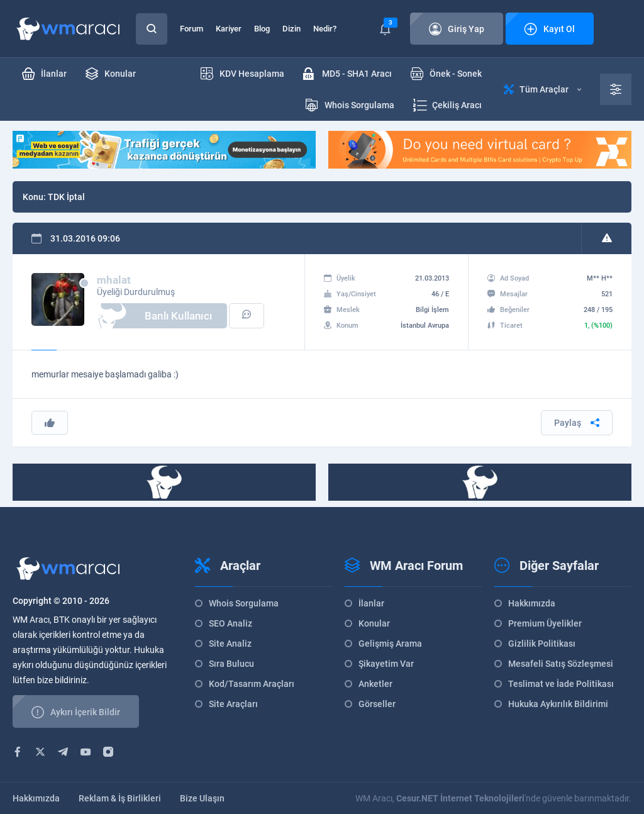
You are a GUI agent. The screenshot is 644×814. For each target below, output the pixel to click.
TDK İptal (66, 197)
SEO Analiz (230, 623)
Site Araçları (233, 704)
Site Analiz (230, 644)
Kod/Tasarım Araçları (252, 684)
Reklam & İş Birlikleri (120, 798)
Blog (262, 29)
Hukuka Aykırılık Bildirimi (558, 704)
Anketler (375, 684)
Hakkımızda (532, 603)
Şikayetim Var (386, 664)
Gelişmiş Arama (390, 644)
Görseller (377, 704)
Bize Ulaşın (202, 798)
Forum (192, 29)
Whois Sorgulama (244, 603)
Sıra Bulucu (231, 664)
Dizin (291, 29)
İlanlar (371, 603)
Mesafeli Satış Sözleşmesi (561, 664)
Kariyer (229, 29)
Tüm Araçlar (542, 89)
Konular (374, 623)
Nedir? (325, 29)
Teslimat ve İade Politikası (561, 684)
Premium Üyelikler (545, 623)
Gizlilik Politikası (542, 644)
